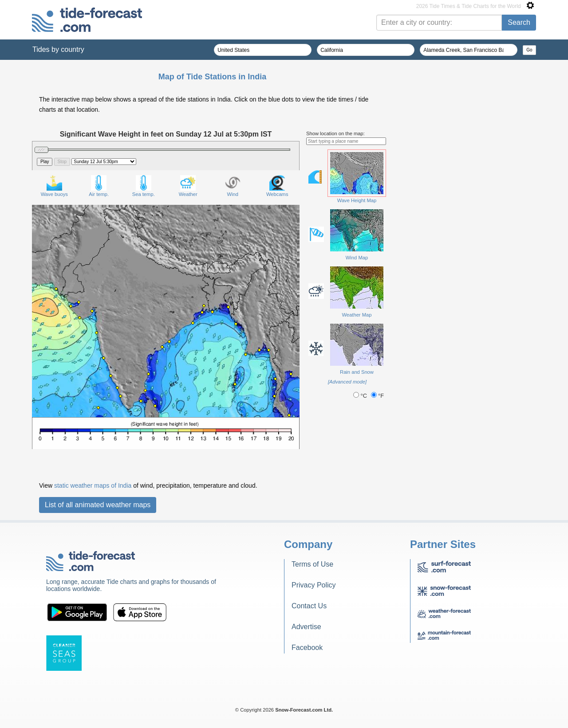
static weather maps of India (93, 485)
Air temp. (99, 186)
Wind (233, 186)
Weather (188, 186)
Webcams (277, 186)
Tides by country (58, 49)
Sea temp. (144, 186)
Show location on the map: (335, 133)
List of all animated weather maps (98, 505)
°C (361, 396)
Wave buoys (54, 186)
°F (378, 396)
